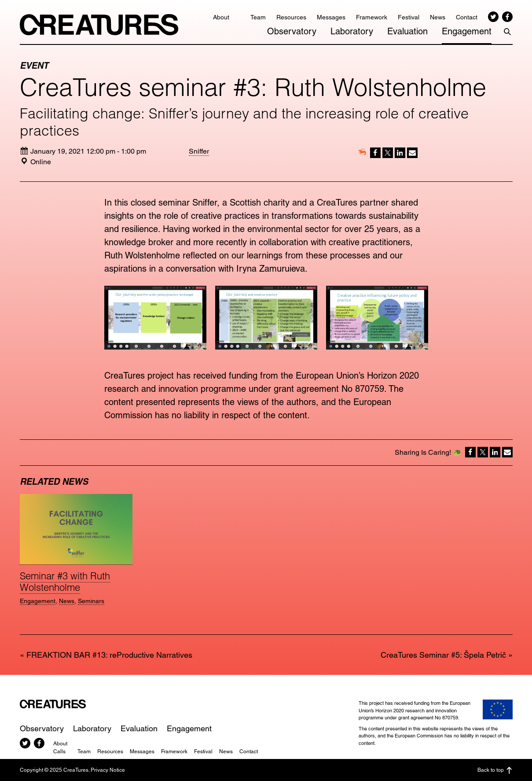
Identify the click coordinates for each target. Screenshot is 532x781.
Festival (409, 17)
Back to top (495, 770)
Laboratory (352, 31)
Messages (331, 17)
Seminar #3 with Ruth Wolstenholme (65, 582)
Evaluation (407, 31)
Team (258, 17)
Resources (291, 17)
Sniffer (199, 151)
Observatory (292, 31)
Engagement (467, 31)
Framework (372, 17)
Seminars (91, 601)
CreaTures (99, 25)
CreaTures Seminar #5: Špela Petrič (443, 655)
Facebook (507, 17)
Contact (467, 17)
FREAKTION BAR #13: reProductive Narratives (109, 655)
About (221, 17)
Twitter (493, 17)
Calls (59, 752)
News (438, 17)
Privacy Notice (108, 770)
